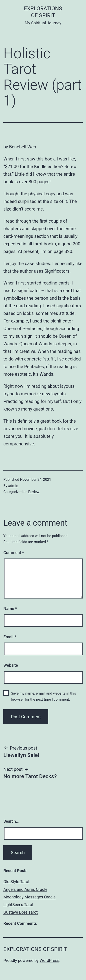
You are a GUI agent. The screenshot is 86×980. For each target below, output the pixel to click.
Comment (14, 553)
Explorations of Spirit (35, 949)
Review (34, 492)
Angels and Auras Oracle (25, 889)
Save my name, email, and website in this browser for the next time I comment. (44, 696)
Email (10, 637)
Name (10, 608)
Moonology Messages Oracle (30, 897)
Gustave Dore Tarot (21, 912)
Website (11, 665)
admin (13, 486)
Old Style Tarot (16, 882)
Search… (11, 821)
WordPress (50, 960)
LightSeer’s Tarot (18, 905)
